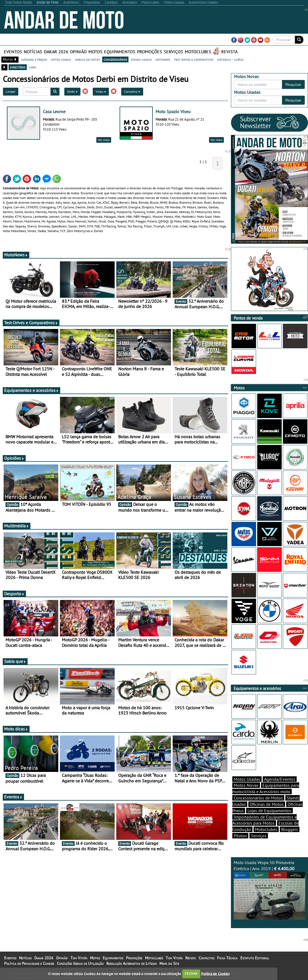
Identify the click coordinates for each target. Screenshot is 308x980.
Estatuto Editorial (255, 958)
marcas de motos (87, 59)
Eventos (13, 52)
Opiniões (14, 458)
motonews (163, 59)
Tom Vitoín (79, 958)
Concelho (132, 91)
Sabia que (15, 661)
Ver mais (104, 140)
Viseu (101, 91)
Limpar (11, 91)
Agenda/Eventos (280, 779)
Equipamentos (120, 52)
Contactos (206, 958)
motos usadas (61, 59)
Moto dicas (16, 729)
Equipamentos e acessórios (31, 390)
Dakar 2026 (56, 52)
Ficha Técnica (227, 958)
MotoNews (16, 255)
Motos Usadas (247, 779)
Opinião (78, 52)
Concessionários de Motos (258, 798)
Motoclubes (198, 52)
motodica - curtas (230, 59)
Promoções (150, 52)
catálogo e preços (34, 59)
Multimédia (17, 526)
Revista (229, 52)
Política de (215, 974)
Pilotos (240, 836)
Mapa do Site (169, 963)
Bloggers (290, 829)
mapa (33, 67)
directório (18, 67)
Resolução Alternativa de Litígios (131, 963)
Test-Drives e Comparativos (31, 323)
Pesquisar (293, 84)
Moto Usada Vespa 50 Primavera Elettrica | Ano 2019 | (269, 890)
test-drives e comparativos (194, 59)
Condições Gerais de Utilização (80, 963)
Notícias (33, 52)
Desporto (14, 594)
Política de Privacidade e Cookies (29, 963)
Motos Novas (246, 785)
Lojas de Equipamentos (269, 811)
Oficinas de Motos (267, 804)
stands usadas (141, 59)
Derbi (72, 91)
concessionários (115, 59)
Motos (95, 52)
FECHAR (191, 974)
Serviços (173, 52)
